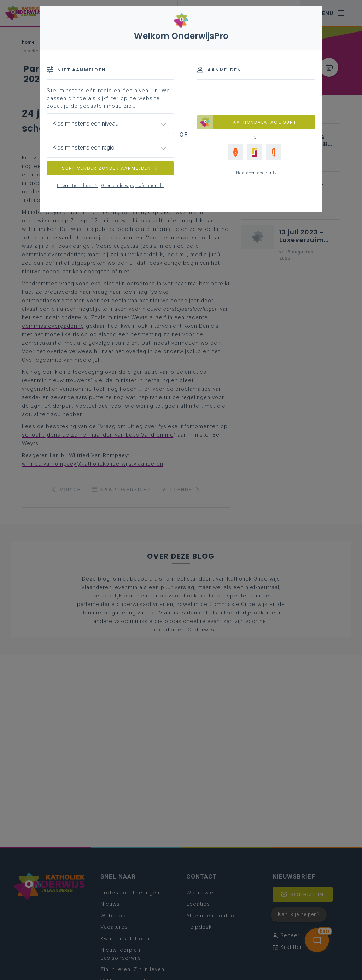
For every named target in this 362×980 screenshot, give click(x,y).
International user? (77, 186)
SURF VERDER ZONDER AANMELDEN (110, 168)
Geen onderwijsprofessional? (132, 186)
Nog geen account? (256, 173)
